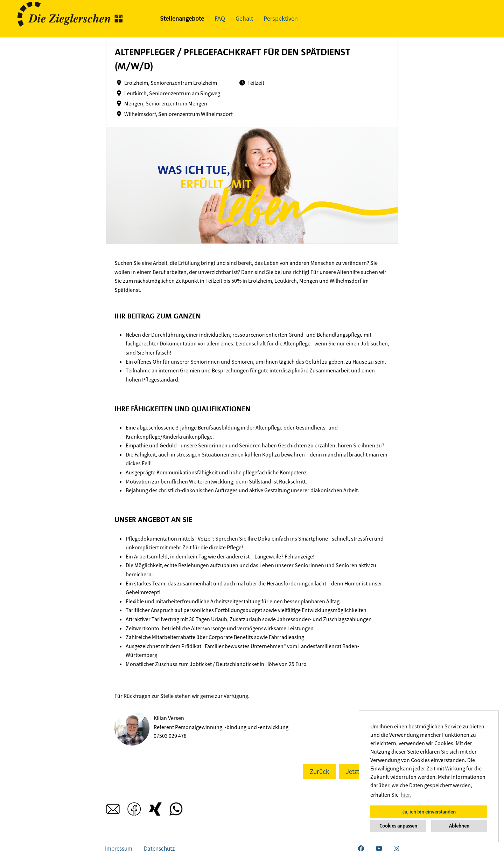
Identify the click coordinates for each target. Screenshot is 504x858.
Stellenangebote (182, 18)
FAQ (220, 18)
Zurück (319, 771)
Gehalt (244, 18)
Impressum (119, 849)
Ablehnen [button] (459, 826)
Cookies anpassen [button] (398, 826)
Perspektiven (281, 18)
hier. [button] (406, 795)
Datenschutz (159, 849)
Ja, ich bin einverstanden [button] (429, 812)
